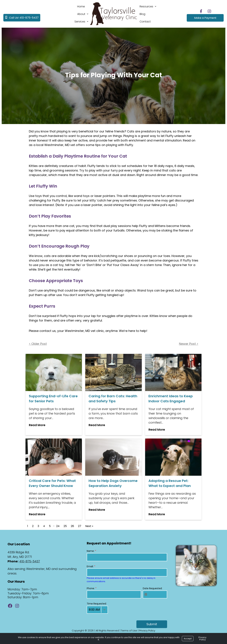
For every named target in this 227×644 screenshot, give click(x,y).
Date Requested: (153, 588)
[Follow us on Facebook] (201, 11)
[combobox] (97, 610)
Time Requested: (97, 604)
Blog (142, 14)
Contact (145, 22)
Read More (37, 425)
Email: (91, 566)
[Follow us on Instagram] (209, 11)
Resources (146, 6)
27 (80, 526)
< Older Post (38, 344)
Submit (152, 624)
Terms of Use (129, 631)
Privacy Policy (147, 631)
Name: (91, 551)
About (81, 14)
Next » (89, 526)
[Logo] (114, 25)
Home (81, 6)
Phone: (92, 588)
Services (80, 22)
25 (65, 526)
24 (58, 526)
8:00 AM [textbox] (94, 610)
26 (72, 526)
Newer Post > (189, 344)
